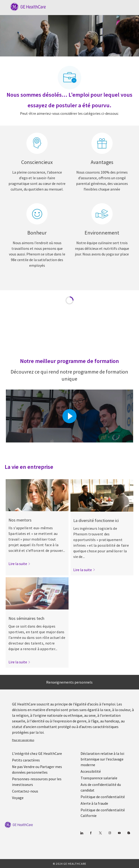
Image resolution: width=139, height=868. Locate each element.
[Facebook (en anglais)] (91, 833)
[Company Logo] (26, 6)
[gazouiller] (100, 833)
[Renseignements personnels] (69, 682)
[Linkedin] (81, 833)
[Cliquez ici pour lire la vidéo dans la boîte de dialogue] (69, 416)
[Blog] (110, 833)
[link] (19, 564)
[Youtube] (119, 833)
